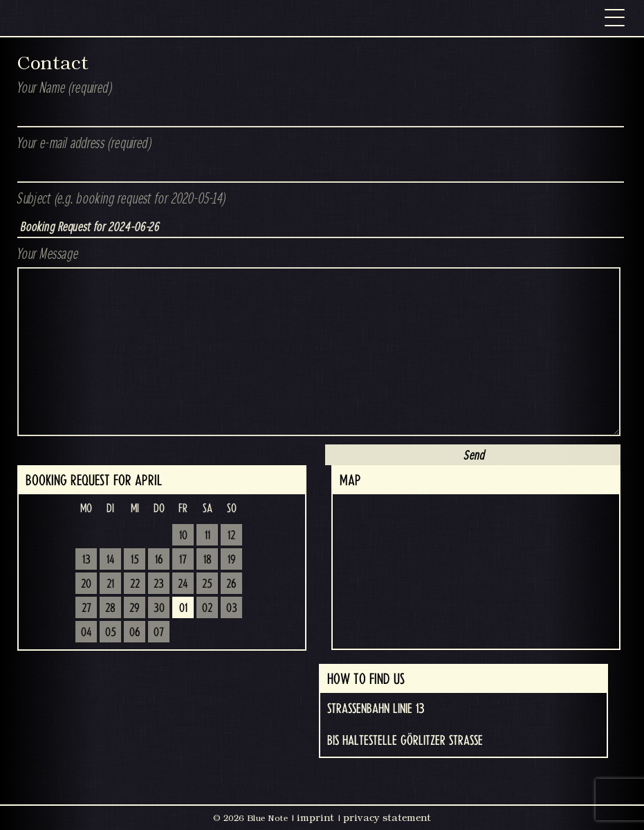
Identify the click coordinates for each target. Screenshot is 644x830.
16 (159, 560)
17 (183, 560)
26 (231, 584)
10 (183, 536)
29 (135, 608)
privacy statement (387, 818)
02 (207, 608)
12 (231, 536)
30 (159, 608)
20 (86, 584)
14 (111, 560)
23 (159, 584)
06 (135, 633)
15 (135, 560)
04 (86, 633)
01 (183, 608)
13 (86, 560)
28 (110, 608)
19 (232, 560)
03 (232, 608)
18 (208, 560)
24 (183, 584)
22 (135, 584)
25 (207, 584)
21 (110, 584)
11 (208, 536)
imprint (315, 818)
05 (111, 633)
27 (86, 608)
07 (159, 633)
